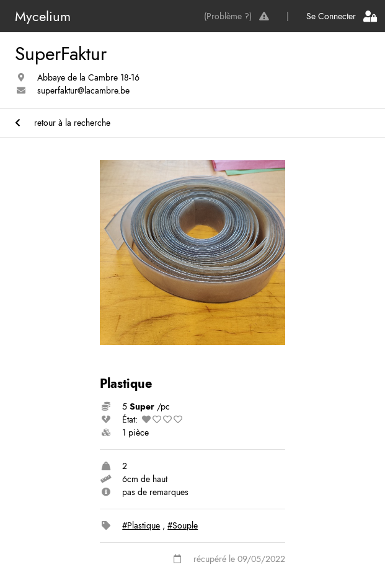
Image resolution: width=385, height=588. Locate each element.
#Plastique (141, 525)
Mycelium (43, 16)
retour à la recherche (63, 123)
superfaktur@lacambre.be (83, 90)
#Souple (183, 525)
